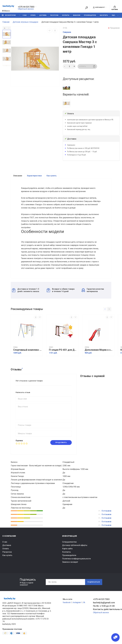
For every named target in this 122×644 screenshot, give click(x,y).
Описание (18, 176)
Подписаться (94, 582)
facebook (67, 603)
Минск (6, 11)
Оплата (33, 15)
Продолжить (61, 443)
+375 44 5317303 (26, 7)
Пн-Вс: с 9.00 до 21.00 (104, 606)
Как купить (104, 15)
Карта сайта (67, 549)
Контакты (66, 15)
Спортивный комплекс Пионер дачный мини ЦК (27, 350)
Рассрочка (54, 15)
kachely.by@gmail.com (104, 603)
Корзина (115, 8)
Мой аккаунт (99, 7)
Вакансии (77, 15)
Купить (87, 66)
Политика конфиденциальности (76, 559)
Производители (90, 15)
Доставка (43, 15)
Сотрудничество (69, 542)
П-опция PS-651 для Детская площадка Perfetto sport (63, 350)
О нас (25, 15)
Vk (84, 603)
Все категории (9, 15)
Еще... (114, 15)
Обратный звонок (26, 9)
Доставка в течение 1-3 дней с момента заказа (26, 290)
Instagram (77, 603)
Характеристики (34, 176)
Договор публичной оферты (75, 545)
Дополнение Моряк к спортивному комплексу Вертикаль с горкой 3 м (99, 350)
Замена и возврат (70, 562)
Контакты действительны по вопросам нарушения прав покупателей (106, 609)
